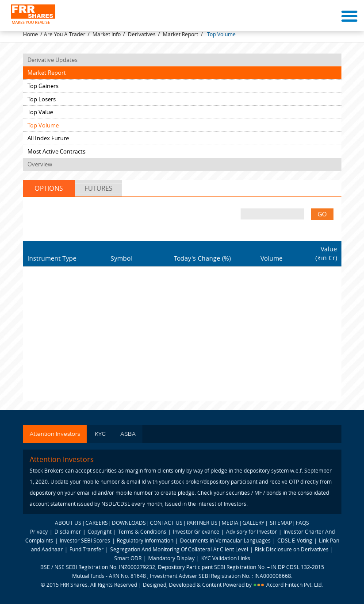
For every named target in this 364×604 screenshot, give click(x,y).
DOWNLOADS (129, 523)
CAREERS (97, 523)
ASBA (128, 434)
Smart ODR (128, 558)
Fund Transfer (87, 549)
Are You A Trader (65, 34)
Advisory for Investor (251, 531)
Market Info (107, 34)
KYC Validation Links (226, 558)
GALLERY (253, 523)
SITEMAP (281, 523)
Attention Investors (55, 434)
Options (49, 188)
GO (322, 214)
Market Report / (183, 34)
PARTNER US (202, 523)
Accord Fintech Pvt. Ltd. (295, 585)
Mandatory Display (171, 558)
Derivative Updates (52, 60)
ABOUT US (68, 523)
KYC (100, 434)
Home (31, 34)
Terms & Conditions (142, 531)
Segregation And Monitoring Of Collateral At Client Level (180, 549)
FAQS (303, 523)
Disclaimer (68, 531)
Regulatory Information (145, 540)
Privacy (39, 531)
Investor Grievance (196, 531)
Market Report (47, 73)
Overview (40, 164)
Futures (98, 188)
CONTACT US (166, 523)
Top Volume (221, 34)
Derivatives (142, 34)
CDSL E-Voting (295, 540)
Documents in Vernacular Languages (225, 540)
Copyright (100, 531)
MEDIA (230, 523)
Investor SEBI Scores (85, 540)
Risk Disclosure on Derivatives (292, 549)
